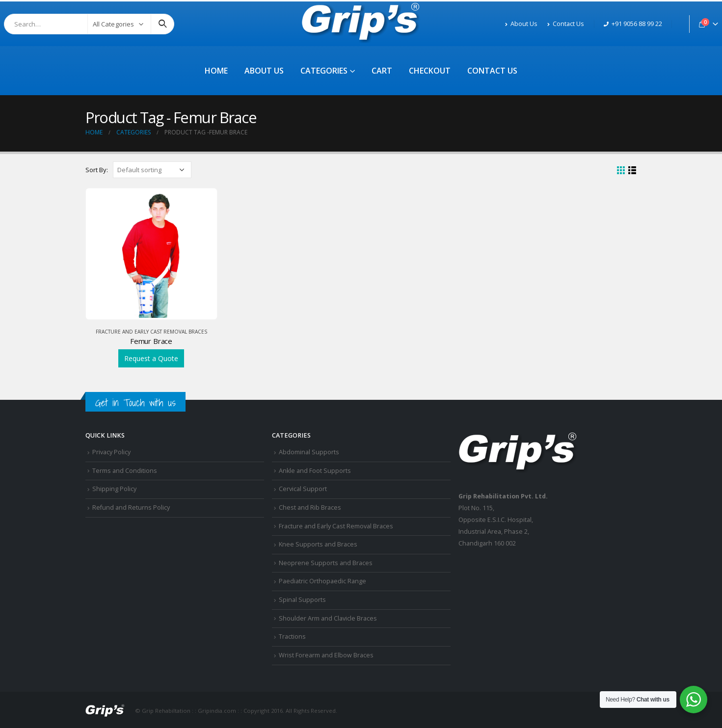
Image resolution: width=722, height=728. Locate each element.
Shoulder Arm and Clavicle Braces (328, 618)
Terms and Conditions (125, 471)
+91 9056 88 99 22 (633, 24)
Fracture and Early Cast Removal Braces (151, 332)
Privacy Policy (111, 452)
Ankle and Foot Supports (315, 471)
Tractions (292, 637)
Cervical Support (303, 489)
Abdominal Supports (309, 452)
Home (216, 71)
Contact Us (566, 24)
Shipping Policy (114, 489)
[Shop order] (152, 170)
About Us (521, 24)
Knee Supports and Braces (318, 544)
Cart (382, 71)
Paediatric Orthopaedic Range (322, 581)
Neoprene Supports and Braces (326, 563)
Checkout (430, 71)
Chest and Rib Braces (310, 507)
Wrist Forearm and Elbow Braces (326, 655)
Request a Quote (151, 358)
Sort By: (97, 170)
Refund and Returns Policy (131, 507)
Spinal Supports (302, 600)
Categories (324, 71)
